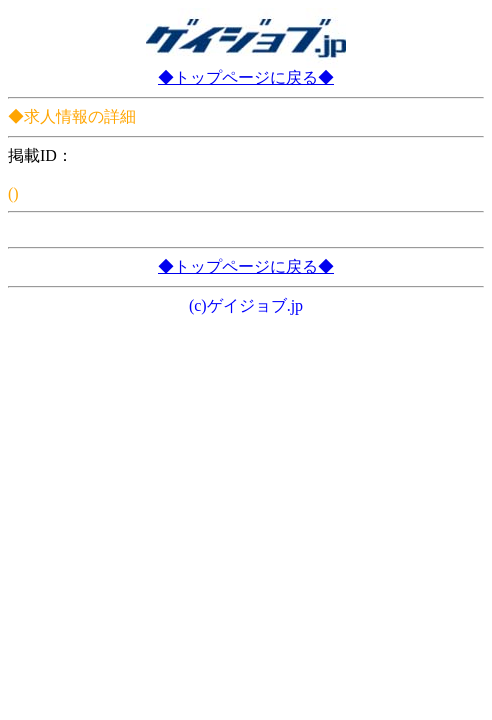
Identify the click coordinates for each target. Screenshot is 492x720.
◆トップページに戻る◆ (246, 77)
